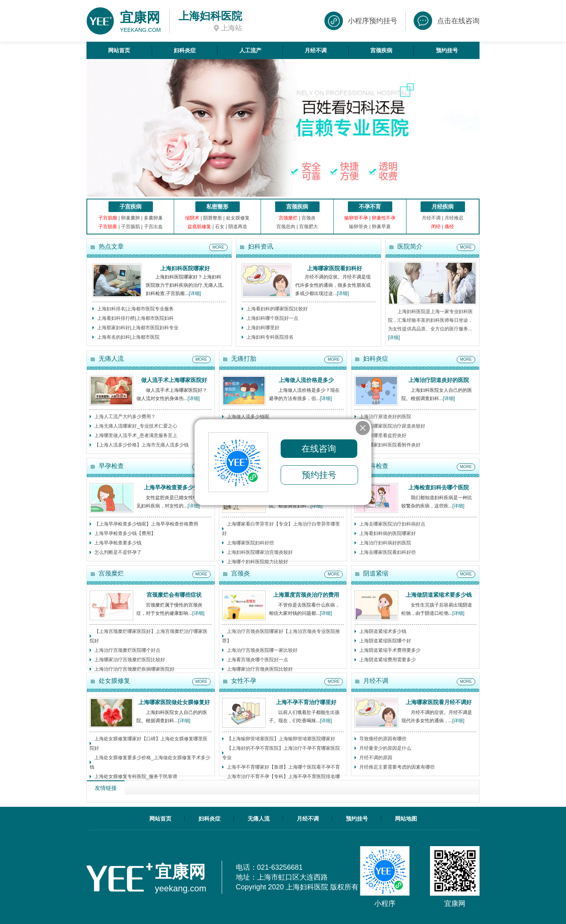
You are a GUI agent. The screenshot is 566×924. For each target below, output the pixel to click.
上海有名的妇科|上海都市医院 (128, 337)
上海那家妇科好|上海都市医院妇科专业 (138, 328)
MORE (219, 247)
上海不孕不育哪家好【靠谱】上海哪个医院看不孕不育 (283, 767)
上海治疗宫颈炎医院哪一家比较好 (262, 650)
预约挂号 (447, 50)
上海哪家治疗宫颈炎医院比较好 (260, 669)
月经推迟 (454, 218)
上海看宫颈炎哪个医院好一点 (257, 660)
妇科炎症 (185, 50)
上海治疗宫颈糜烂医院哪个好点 (127, 650)
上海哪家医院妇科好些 (250, 543)
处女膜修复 (238, 218)
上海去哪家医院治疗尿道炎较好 (392, 426)
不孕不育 (370, 207)
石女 (220, 227)
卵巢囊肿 (130, 218)
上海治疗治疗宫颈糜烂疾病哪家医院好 (134, 669)
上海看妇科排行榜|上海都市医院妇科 (135, 318)
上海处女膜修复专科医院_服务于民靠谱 (136, 776)
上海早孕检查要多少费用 (174, 487)
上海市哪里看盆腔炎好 (383, 435)
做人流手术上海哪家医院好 (174, 380)
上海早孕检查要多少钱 (118, 543)
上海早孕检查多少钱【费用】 (125, 533)
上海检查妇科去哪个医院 (439, 487)
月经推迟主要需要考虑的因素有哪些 (397, 767)
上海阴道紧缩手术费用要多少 (390, 650)
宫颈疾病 (381, 50)
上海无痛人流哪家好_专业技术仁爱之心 (136, 426)
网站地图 (406, 819)
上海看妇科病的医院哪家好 (388, 533)
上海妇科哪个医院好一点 (272, 318)
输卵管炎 (358, 227)
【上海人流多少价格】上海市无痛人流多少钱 (141, 445)
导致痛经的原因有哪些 (383, 739)
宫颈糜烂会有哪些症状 (174, 595)
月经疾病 (443, 207)
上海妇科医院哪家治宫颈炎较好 (260, 552)
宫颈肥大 (309, 227)
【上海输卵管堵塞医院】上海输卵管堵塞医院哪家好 (281, 739)
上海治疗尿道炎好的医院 (385, 417)
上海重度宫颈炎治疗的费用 (306, 595)
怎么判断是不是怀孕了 (118, 552)
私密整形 (217, 207)
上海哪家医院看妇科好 (334, 268)
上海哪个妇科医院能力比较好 (257, 562)
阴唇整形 (213, 218)
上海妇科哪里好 (263, 328)
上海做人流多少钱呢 (248, 417)
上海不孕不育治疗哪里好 (306, 702)
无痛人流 (259, 819)
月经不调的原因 (376, 758)
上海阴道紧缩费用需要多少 (388, 660)
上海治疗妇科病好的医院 (385, 543)
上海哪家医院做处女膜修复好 (174, 702)
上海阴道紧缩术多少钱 (383, 631)
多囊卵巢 (153, 218)
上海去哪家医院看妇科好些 (388, 552)
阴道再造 (238, 227)
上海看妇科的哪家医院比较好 (277, 309)
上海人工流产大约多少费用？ (125, 417)
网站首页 (119, 50)
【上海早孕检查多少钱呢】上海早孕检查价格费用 (146, 524)
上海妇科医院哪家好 (185, 268)
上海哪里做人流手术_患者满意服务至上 (136, 435)
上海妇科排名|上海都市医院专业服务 (135, 309)
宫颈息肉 (286, 227)
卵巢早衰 (381, 227)
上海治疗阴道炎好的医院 (439, 380)
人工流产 (250, 50)
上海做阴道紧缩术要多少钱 (439, 595)
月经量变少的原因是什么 (385, 748)
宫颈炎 (309, 218)
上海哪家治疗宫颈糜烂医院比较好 (130, 660)
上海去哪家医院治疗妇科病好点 (392, 524)
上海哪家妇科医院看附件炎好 (390, 445)
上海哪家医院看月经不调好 (439, 702)
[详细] (195, 293)
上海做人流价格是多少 (306, 380)
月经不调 (316, 50)
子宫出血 (153, 227)
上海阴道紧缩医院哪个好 (385, 641)
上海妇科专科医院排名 (270, 337)
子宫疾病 (130, 207)
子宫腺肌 (130, 227)
